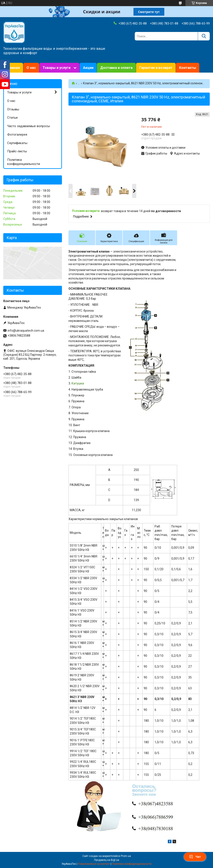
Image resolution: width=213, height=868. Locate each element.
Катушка (78, 383)
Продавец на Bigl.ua (107, 860)
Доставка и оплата (116, 68)
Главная (13, 68)
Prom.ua (126, 856)
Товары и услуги (57, 68)
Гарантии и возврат (156, 68)
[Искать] (204, 36)
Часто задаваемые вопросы (29, 126)
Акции (88, 68)
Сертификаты (17, 143)
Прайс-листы (17, 151)
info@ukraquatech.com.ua (26, 331)
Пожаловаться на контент (94, 864)
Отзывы (13, 109)
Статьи (12, 118)
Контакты (188, 68)
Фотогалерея (17, 135)
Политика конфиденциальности (24, 162)
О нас (31, 68)
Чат (195, 857)
